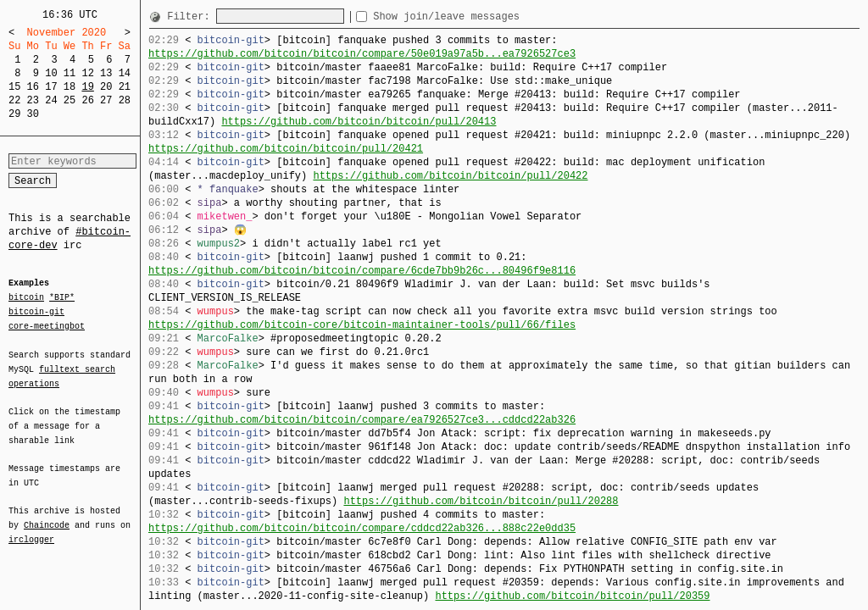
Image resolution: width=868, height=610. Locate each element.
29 (14, 114)
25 (70, 100)
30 (33, 114)
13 (106, 73)
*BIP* (62, 298)
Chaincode (47, 515)
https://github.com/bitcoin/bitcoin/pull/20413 (359, 122)
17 (51, 87)
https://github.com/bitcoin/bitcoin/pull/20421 (286, 149)
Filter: (192, 17)
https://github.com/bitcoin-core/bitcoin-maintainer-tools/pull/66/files (362, 325)
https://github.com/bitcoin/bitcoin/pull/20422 (450, 176)
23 (33, 100)
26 (87, 100)
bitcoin (26, 298)
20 (106, 87)
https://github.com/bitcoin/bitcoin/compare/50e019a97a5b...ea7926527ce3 (362, 54)
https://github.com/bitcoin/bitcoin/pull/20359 (572, 596)
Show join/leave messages (477, 17)
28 (125, 100)
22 (14, 100)
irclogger (31, 529)
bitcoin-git (36, 312)
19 (87, 87)
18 (70, 87)
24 (51, 100)
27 (106, 100)
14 (125, 73)
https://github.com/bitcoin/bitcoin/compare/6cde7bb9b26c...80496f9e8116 (362, 271)
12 (87, 73)
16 (33, 87)
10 (51, 73)
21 (125, 87)
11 (70, 73)
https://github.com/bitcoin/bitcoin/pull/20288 (481, 501)
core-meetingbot (47, 325)
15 (14, 87)
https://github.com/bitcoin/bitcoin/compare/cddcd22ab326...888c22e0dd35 (362, 528)
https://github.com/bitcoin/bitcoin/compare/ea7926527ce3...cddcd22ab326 (362, 420)
